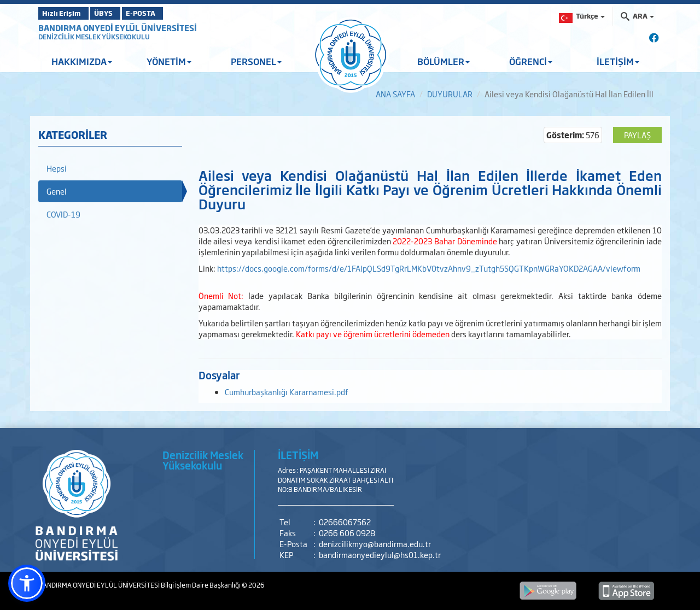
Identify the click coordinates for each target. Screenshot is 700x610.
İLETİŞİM (618, 61)
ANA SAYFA (395, 94)
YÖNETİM (169, 61)
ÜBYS (119, 13)
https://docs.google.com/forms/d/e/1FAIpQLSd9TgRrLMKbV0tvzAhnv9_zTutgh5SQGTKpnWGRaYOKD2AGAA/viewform (429, 268)
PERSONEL (256, 61)
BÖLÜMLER (444, 61)
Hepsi (57, 168)
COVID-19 (63, 214)
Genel (57, 191)
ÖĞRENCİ (531, 61)
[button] (27, 583)
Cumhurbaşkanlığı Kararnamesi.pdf (287, 392)
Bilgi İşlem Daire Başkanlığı (201, 585)
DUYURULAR (450, 94)
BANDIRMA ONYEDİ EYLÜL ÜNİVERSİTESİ (118, 28)
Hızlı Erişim (65, 13)
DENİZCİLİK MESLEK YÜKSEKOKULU (94, 37)
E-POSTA (170, 13)
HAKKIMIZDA (82, 61)
